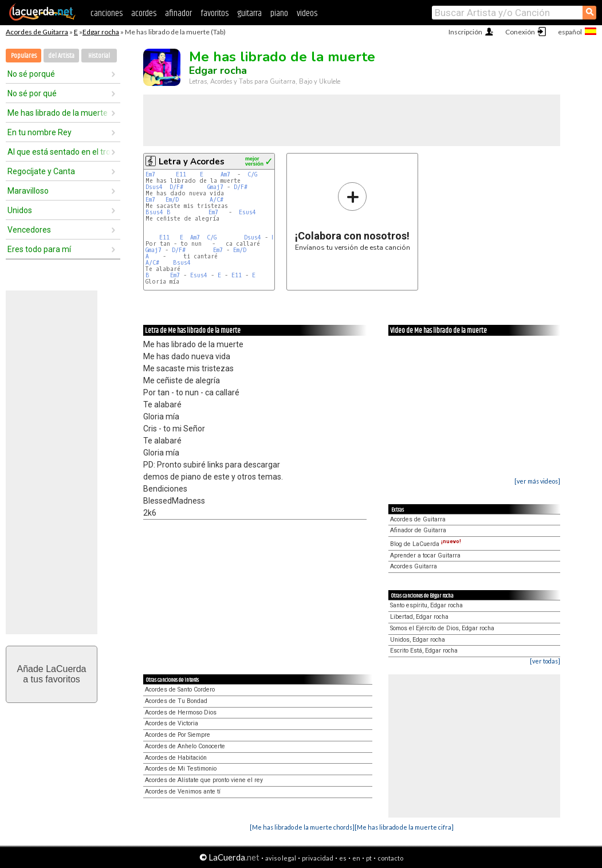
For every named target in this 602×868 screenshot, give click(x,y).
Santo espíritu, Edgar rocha (426, 605)
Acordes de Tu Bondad (176, 701)
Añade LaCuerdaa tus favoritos (52, 674)
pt (369, 858)
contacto (390, 858)
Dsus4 (154, 187)
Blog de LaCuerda (426, 544)
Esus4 (247, 212)
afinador (178, 13)
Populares (24, 56)
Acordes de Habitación (176, 758)
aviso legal (281, 858)
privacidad (318, 858)
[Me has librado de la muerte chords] (302, 827)
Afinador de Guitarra (418, 530)
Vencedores (29, 230)
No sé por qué (32, 93)
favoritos (215, 13)
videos (307, 13)
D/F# (176, 187)
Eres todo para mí (39, 249)
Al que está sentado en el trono (59, 152)
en (356, 858)
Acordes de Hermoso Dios (181, 712)
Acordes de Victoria (172, 723)
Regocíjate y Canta (41, 171)
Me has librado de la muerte (58, 113)
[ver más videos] (537, 481)
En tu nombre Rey (40, 132)
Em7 (150, 174)
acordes (144, 13)
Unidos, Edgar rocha (418, 640)
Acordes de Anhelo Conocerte (185, 746)
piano (279, 13)
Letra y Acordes (192, 162)
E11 (181, 174)
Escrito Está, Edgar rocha (424, 651)
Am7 (225, 174)
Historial (99, 56)
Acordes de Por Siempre (178, 735)
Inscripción (465, 32)
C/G (252, 174)
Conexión (520, 32)
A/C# (217, 200)
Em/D (172, 200)
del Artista (61, 56)
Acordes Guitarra (414, 566)
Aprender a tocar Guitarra (425, 555)
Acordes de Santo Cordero (180, 690)
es (343, 858)
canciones (107, 13)
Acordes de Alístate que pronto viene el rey (204, 780)
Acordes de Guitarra (37, 32)
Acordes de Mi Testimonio (181, 769)
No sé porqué (31, 74)
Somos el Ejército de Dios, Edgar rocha (442, 628)
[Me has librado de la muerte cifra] (404, 827)
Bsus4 (154, 212)
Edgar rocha (101, 32)
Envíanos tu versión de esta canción (353, 216)
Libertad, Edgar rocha (419, 617)
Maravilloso (28, 191)
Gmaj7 (215, 187)
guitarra (249, 13)
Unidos (20, 210)
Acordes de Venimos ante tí (183, 792)
